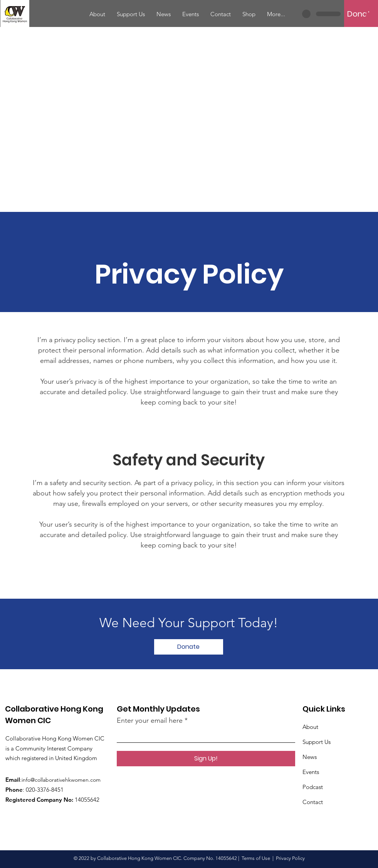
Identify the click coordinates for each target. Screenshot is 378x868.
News (310, 757)
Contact (313, 802)
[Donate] (361, 14)
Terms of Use (256, 858)
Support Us (317, 742)
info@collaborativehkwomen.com (61, 780)
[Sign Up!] (206, 759)
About (310, 727)
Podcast (313, 787)
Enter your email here (150, 720)
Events (311, 772)
